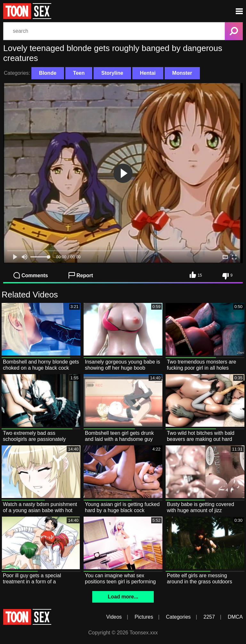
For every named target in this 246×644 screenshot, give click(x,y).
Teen (79, 73)
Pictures (144, 617)
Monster (182, 73)
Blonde (48, 73)
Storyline (112, 73)
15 (196, 275)
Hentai (148, 73)
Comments (31, 275)
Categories (178, 617)
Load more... (123, 597)
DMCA (235, 617)
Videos (114, 617)
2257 (209, 617)
